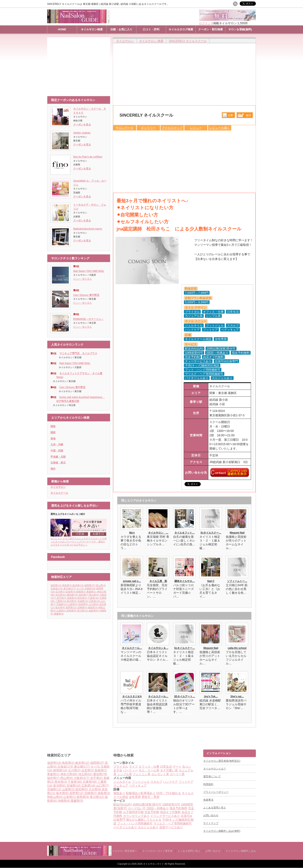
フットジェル (141, 782)
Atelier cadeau (82, 133)
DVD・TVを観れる (169, 793)
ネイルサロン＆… (158, 648)
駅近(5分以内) (123, 804)
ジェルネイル (122, 782)
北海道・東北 (58, 463)
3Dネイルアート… (184, 696)
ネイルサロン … (158, 533)
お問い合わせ (211, 815)
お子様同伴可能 (133, 812)
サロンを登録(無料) (240, 29)
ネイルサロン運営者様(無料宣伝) (222, 761)
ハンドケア (170, 782)
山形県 (62, 611)
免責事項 (208, 800)
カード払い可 (137, 808)
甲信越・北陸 (58, 457)
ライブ (133, 767)
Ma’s (132, 533)
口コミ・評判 (151, 29)
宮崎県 (83, 607)
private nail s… (132, 581)
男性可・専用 (150, 797)
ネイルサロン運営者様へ (123, 851)
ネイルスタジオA (132, 696)
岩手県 (62, 598)
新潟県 (72, 601)
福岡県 (90, 585)
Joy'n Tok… (211, 696)
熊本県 (83, 598)
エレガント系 (160, 774)
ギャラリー (148, 128)
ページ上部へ (299, 734)
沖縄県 (64, 801)
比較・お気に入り (121, 29)
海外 (53, 469)
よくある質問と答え (215, 808)
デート (177, 767)
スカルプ (156, 782)
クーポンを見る (82, 125)
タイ (81, 588)
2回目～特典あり (158, 808)
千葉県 (94, 598)
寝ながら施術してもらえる (144, 820)
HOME (62, 29)
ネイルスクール (59, 493)
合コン (187, 767)
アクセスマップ (172, 128)
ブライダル (121, 767)
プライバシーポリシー (216, 792)
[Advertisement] (80, 65)
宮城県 (83, 601)
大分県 (94, 604)
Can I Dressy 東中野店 (86, 295)
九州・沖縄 (57, 445)
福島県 (94, 611)
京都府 (90, 588)
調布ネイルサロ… (185, 581)
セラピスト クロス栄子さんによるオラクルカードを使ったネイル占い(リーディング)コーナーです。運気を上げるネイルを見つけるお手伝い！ (79, 540)
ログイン (205, 23)
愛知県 (73, 595)
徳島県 (93, 607)
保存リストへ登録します (245, 116)
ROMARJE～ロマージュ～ (88, 319)
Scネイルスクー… (211, 533)
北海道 (57, 588)
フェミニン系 (142, 774)
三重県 (61, 601)
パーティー (130, 770)
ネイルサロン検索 (92, 29)
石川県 (61, 592)
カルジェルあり (148, 827)
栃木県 (61, 607)
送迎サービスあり (171, 827)
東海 (53, 439)
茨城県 (62, 604)
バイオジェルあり (125, 827)
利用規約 (208, 784)
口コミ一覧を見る (82, 279)
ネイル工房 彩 (158, 581)
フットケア (186, 782)
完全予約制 (152, 812)
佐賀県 (71, 592)
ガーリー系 (177, 774)
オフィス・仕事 (149, 767)
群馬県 (72, 611)
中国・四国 (57, 451)
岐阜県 (78, 585)
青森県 (92, 592)
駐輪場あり (133, 793)
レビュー (196, 128)
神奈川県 (69, 774)
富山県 (101, 585)
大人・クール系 (149, 770)
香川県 (83, 611)
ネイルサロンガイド (154, 864)
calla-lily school (237, 648)
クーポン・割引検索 (211, 29)
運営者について (212, 776)
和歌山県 (55, 797)
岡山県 (94, 595)
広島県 (95, 601)
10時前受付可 (171, 804)
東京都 (70, 588)
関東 (53, 426)
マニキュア (121, 785)
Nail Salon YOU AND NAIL (89, 271)
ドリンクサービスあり (165, 816)
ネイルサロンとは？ (215, 769)
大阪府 (82, 778)
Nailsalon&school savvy (88, 229)
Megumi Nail (237, 533)
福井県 (84, 595)
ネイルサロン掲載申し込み (241, 851)
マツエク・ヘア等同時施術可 (173, 823)
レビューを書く (220, 128)
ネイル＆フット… (185, 533)
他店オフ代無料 (170, 812)
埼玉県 (61, 595)
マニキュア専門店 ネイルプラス (78, 353)
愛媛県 (59, 614)
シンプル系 (125, 774)
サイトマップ (211, 823)
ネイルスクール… (132, 648)
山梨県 (73, 604)
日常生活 (166, 767)
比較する (228, 115)
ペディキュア (138, 785)
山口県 (102, 785)
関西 (53, 433)
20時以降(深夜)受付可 (147, 804)
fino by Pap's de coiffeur (88, 157)
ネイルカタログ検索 (181, 29)
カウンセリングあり (136, 816)
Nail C (211, 581)
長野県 (72, 607)
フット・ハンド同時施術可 (135, 823)
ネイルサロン (58, 487)
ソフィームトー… (237, 581)
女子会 (118, 770)
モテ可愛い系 (169, 770)
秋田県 (84, 604)
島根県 (81, 592)
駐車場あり (148, 793)
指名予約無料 (178, 808)
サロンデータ (125, 128)
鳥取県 (68, 585)
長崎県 (72, 598)
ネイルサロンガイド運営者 (157, 851)
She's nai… (237, 696)
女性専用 (135, 797)
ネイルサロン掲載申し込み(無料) (222, 831)
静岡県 (61, 770)
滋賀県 (56, 585)
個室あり (119, 793)
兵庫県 (90, 782)
